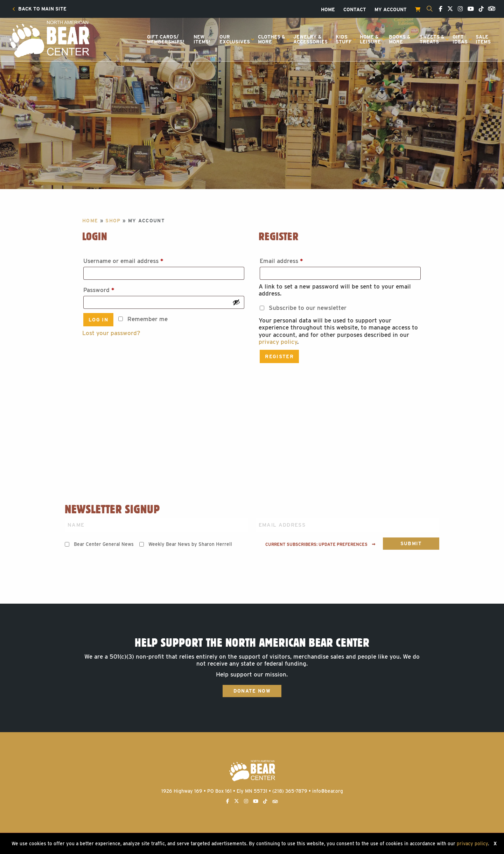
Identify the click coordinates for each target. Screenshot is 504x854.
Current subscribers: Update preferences (320, 544)
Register (279, 356)
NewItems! (202, 39)
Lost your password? (111, 333)
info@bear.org (328, 791)
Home (328, 10)
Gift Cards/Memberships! (166, 39)
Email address (294, 260)
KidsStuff (344, 39)
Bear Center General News (104, 544)
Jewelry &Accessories (310, 39)
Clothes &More (272, 39)
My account (391, 10)
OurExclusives (235, 39)
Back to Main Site (39, 9)
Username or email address (136, 260)
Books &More (400, 39)
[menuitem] (39, 9)
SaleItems (483, 39)
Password (111, 289)
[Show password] (236, 302)
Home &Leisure (370, 39)
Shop (113, 221)
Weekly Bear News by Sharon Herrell (190, 544)
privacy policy (278, 342)
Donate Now (252, 691)
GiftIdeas (460, 39)
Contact (355, 10)
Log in (98, 320)
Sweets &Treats (432, 39)
